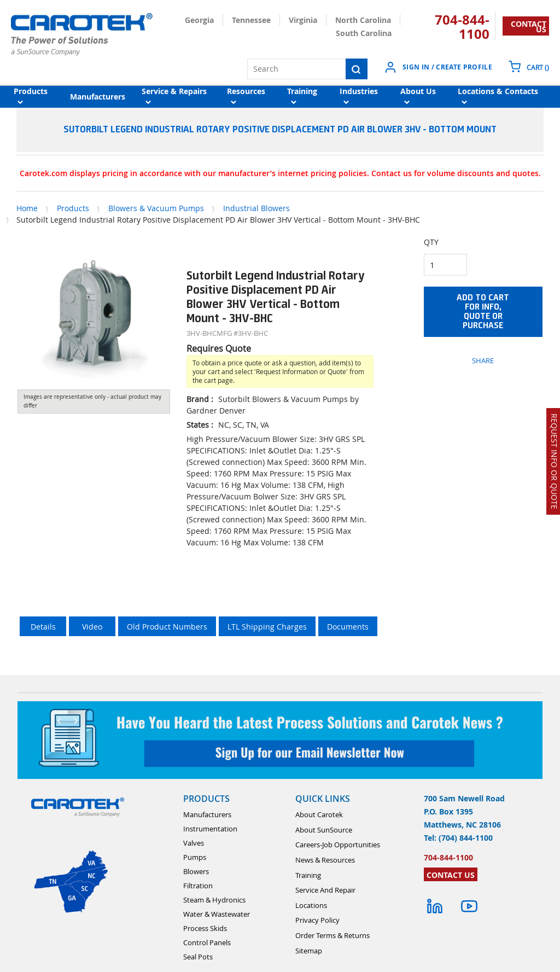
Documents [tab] (348, 627)
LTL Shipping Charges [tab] (267, 627)
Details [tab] (43, 627)
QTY (431, 242)
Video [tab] (92, 627)
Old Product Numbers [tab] (167, 627)
